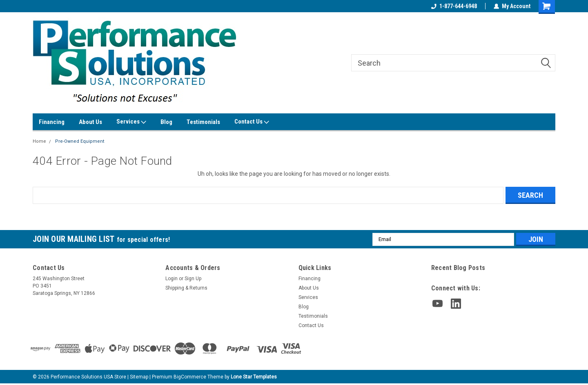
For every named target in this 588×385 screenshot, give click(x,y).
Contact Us (252, 122)
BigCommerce (190, 377)
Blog (166, 122)
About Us (90, 122)
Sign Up (193, 279)
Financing (52, 122)
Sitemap (139, 377)
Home (39, 141)
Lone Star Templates (254, 377)
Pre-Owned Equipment (80, 141)
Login (171, 279)
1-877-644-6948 (454, 6)
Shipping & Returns (186, 288)
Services (131, 122)
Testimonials (203, 122)
